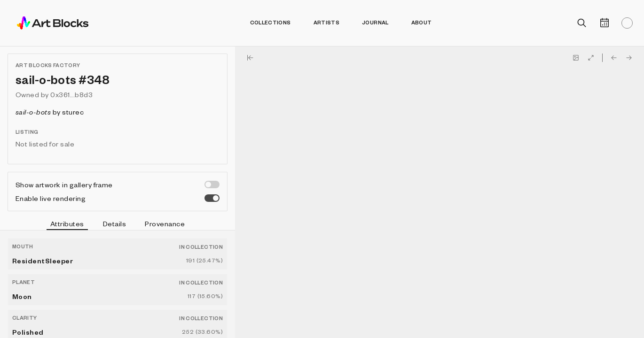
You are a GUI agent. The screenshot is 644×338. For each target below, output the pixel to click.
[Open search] (582, 23)
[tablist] (118, 225)
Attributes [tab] (67, 225)
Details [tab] (114, 223)
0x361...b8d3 (71, 94)
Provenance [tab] (165, 223)
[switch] (212, 184)
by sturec (50, 112)
